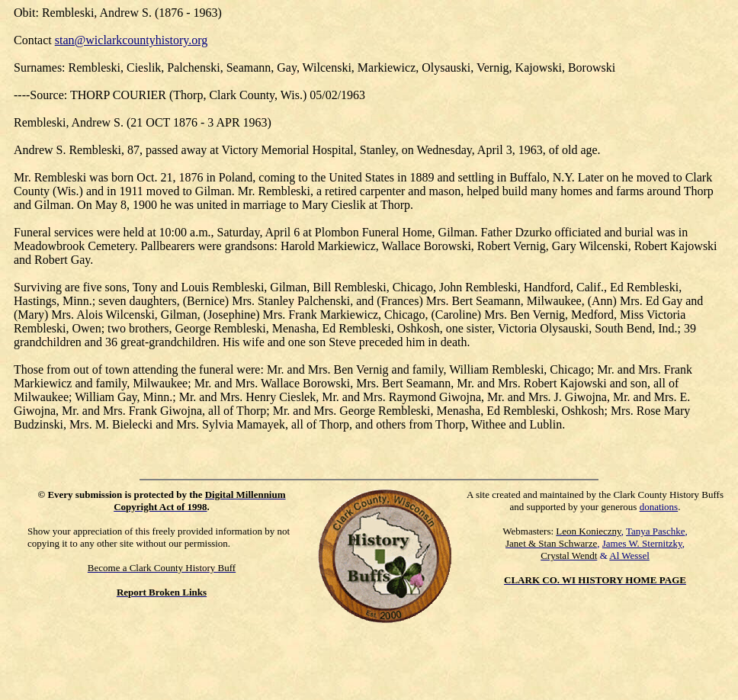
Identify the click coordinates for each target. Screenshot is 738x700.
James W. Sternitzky (642, 543)
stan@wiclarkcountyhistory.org (131, 40)
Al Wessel (629, 556)
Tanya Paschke (655, 531)
